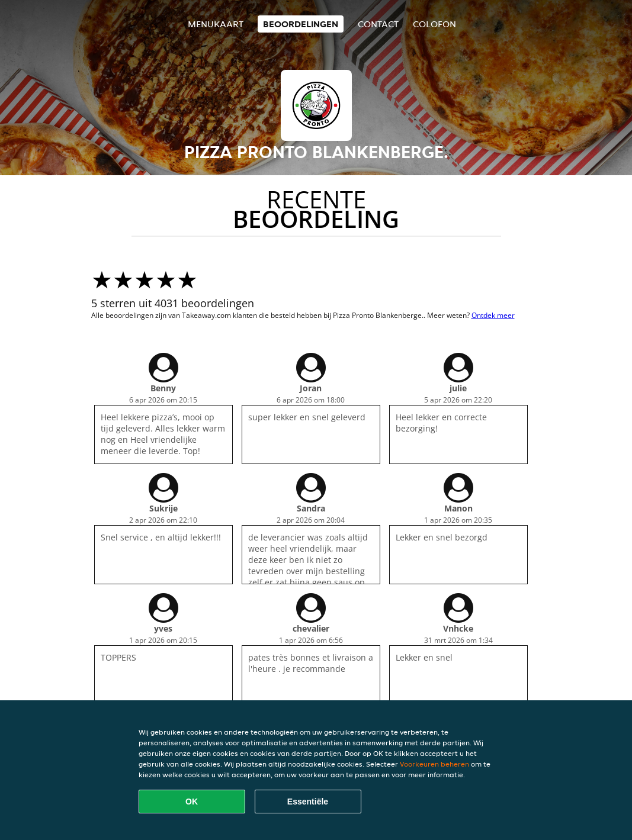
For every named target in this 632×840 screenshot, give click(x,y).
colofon (434, 24)
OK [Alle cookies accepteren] (192, 802)
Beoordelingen (301, 24)
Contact (378, 24)
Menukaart (216, 24)
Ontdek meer (493, 315)
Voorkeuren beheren (434, 764)
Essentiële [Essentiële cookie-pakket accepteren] (308, 802)
